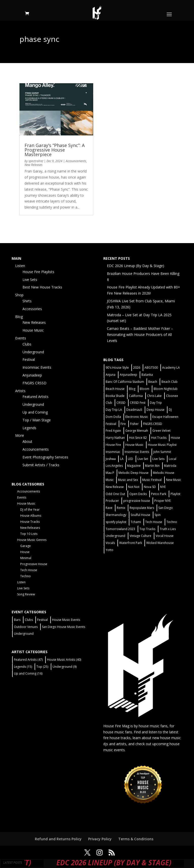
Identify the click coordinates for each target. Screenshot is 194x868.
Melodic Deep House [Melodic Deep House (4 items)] (134, 473)
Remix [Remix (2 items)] (121, 508)
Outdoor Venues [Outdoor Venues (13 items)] (26, 627)
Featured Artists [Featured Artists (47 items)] (28, 660)
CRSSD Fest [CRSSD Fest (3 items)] (138, 403)
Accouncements (76, 161)
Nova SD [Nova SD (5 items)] (150, 487)
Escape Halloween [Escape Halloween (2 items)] (165, 417)
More (20, 435)
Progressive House (34, 564)
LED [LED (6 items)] (130, 459)
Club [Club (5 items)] (109, 403)
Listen (20, 266)
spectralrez (36, 161)
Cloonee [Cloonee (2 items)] (172, 396)
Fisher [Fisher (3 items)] (134, 424)
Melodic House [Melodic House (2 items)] (164, 473)
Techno (26, 576)
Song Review (26, 594)
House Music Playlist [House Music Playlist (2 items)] (162, 445)
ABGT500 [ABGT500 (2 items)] (151, 368)
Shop (19, 295)
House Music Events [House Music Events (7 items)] (66, 620)
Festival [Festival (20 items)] (111, 424)
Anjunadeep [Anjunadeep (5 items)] (128, 375)
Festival (29, 359)
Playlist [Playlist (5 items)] (175, 494)
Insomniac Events (37, 367)
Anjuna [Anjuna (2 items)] (111, 375)
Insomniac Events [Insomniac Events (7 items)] (137, 452)
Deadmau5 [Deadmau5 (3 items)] (134, 410)
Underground (33, 352)
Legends (29, 428)
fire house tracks (117, 738)
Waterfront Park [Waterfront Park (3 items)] (131, 543)
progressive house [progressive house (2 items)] (137, 501)
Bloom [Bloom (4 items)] (144, 389)
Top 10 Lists (29, 534)
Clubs (27, 344)
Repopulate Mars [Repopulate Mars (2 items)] (142, 508)
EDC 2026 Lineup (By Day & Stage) (136, 266)
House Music (33, 330)
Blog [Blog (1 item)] (132, 389)
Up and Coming (35, 412)
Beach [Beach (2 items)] (153, 382)
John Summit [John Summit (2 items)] (162, 452)
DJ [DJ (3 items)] (170, 410)
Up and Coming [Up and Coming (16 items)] (28, 673)
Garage (26, 546)
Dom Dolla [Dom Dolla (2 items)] (113, 417)
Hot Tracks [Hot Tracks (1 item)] (159, 438)
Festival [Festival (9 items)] (42, 620)
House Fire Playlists (38, 272)
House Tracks (30, 522)
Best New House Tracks (42, 287)
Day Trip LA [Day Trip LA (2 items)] (114, 410)
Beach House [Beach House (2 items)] (115, 389)
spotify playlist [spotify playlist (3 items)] (116, 522)
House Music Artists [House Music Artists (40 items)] (64, 660)
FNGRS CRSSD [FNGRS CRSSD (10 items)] (153, 424)
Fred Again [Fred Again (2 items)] (113, 431)
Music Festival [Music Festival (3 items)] (152, 480)
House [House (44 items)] (175, 438)
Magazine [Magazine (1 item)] (134, 466)
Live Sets (30, 280)
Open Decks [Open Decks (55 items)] (138, 494)
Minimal (26, 558)
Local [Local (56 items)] (173, 459)
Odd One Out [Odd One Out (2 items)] (115, 494)
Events (21, 338)
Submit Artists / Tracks (41, 465)
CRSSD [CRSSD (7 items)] (121, 403)
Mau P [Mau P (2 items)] (110, 473)
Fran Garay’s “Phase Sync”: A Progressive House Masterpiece (55, 150)
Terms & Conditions (136, 839)
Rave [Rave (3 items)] (109, 508)
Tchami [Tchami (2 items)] (136, 522)
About (27, 441)
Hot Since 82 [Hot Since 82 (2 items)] (138, 438)
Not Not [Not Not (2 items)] (134, 487)
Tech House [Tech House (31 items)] (154, 522)
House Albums (31, 516)
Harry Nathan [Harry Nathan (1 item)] (115, 438)
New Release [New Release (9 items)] (115, 487)
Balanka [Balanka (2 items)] (147, 375)
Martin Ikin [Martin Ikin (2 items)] (152, 466)
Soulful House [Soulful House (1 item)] (140, 515)
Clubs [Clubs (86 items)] (29, 620)
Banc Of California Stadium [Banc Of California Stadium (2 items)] (125, 382)
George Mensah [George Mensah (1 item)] (137, 431)
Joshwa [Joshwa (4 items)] (111, 459)
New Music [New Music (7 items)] (174, 480)
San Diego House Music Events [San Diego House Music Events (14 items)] (64, 627)
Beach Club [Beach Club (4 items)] (169, 382)
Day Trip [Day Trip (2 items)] (156, 403)
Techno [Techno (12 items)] (172, 522)
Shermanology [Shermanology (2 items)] (116, 515)
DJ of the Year (30, 510)
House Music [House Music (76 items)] (134, 445)
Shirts (27, 301)
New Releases (33, 165)
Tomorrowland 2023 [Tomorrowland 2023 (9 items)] (120, 529)
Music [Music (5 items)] (110, 480)
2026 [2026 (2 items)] (137, 368)
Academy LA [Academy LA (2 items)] (171, 368)
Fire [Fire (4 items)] (123, 424)
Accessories (32, 309)
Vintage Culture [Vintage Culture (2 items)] (140, 536)
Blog (19, 317)
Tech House (29, 570)
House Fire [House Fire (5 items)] (113, 445)
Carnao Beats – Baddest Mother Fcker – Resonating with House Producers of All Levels (140, 335)
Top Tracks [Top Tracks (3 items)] (147, 529)
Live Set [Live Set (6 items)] (143, 459)
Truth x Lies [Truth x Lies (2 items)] (168, 529)
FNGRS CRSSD (34, 383)
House (25, 552)
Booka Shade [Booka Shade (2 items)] (115, 396)
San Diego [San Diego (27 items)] (166, 508)
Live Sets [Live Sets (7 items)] (158, 459)
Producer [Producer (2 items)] (112, 501)
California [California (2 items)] (136, 396)
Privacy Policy (100, 839)
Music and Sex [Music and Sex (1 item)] (128, 480)
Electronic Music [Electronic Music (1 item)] (137, 417)
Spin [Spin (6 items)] (158, 515)
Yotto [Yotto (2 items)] (110, 550)
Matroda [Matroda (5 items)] (170, 466)
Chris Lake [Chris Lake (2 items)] (154, 396)
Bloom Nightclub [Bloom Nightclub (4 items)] (166, 389)
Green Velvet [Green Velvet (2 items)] (161, 431)
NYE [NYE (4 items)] (163, 487)
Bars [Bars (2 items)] (17, 620)
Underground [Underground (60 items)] (115, 536)
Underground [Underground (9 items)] (65, 667)
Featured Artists (35, 397)
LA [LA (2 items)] (122, 459)
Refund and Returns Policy (58, 839)
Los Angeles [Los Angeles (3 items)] (114, 466)
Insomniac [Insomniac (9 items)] (113, 452)
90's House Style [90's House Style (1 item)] (117, 368)
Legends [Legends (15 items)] (23, 667)
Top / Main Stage (37, 420)
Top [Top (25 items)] (42, 667)
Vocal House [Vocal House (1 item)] (165, 536)
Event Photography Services (45, 457)
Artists (20, 391)
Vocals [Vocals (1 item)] (110, 543)
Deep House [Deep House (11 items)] (155, 410)
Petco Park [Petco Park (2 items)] (159, 494)
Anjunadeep (32, 375)
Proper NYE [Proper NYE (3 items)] (163, 501)
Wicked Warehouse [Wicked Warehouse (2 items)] (160, 543)
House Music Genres (32, 540)
